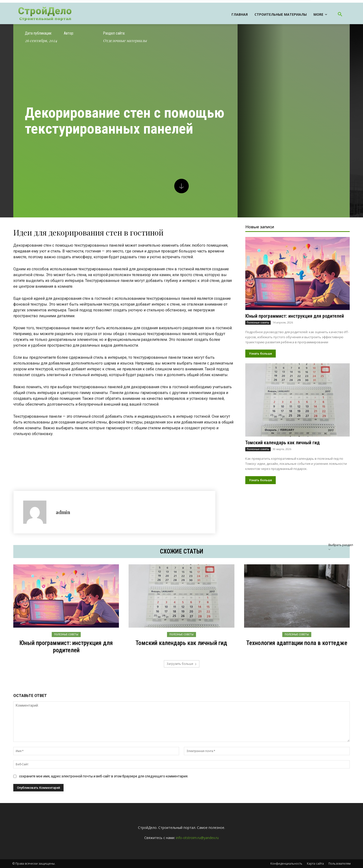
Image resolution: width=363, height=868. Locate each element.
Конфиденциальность (286, 864)
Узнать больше (261, 354)
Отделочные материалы (125, 41)
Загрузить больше (182, 664)
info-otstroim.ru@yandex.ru (197, 838)
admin (63, 512)
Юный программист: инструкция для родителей (295, 316)
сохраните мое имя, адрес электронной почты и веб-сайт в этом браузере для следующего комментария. (104, 776)
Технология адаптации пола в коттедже (297, 643)
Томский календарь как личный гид (283, 443)
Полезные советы (258, 323)
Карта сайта (315, 864)
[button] (340, 14)
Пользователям (340, 864)
